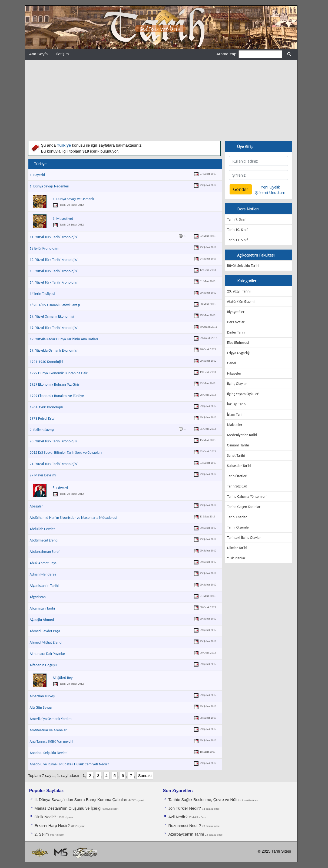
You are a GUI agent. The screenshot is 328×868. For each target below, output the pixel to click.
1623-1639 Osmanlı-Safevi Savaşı (55, 305)
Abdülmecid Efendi (44, 540)
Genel (232, 363)
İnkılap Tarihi (237, 404)
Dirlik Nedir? (45, 817)
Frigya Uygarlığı (239, 353)
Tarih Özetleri (237, 476)
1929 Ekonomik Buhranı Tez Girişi (55, 384)
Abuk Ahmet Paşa (43, 563)
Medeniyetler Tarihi (242, 435)
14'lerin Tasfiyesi (42, 294)
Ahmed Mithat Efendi (46, 642)
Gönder (241, 189)
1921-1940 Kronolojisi (47, 362)
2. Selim (42, 834)
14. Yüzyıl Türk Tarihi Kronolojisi (54, 282)
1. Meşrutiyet (63, 219)
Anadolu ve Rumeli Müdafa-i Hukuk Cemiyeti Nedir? (69, 764)
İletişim (63, 54)
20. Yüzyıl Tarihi (239, 291)
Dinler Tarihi (236, 332)
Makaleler (235, 425)
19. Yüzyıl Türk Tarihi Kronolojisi (54, 328)
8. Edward (60, 488)
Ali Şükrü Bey (63, 678)
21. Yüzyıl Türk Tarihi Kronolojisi (54, 464)
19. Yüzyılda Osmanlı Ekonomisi (54, 350)
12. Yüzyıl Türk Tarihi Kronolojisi (54, 260)
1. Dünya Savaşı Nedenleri (49, 186)
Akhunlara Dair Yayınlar (48, 654)
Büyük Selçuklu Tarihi (243, 266)
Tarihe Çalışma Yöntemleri (247, 497)
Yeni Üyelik (270, 187)
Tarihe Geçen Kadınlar (244, 507)
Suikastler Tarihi (239, 466)
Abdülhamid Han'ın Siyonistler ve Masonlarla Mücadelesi (73, 518)
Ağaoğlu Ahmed (42, 620)
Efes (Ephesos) (238, 343)
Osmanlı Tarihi (238, 445)
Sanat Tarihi (236, 455)
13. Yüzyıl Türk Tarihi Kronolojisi (54, 271)
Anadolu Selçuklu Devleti (49, 753)
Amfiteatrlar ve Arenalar (48, 730)
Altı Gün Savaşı (41, 707)
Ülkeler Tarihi (237, 548)
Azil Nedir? (178, 817)
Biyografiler (236, 312)
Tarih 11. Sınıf (237, 240)
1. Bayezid (37, 175)
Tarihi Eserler (237, 517)
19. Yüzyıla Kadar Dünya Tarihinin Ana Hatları (64, 339)
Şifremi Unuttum (270, 192)
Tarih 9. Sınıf (236, 219)
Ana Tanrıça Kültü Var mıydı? (52, 741)
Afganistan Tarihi (42, 608)
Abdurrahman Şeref (45, 552)
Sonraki (145, 776)
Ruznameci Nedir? (185, 826)
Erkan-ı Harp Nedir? (52, 826)
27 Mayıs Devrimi (43, 475)
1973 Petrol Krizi (42, 418)
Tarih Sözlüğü (237, 486)
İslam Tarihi (236, 414)
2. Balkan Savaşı (42, 430)
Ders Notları (236, 322)
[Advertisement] (161, 100)
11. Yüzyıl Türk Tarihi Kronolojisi (54, 237)
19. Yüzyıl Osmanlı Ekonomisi (52, 316)
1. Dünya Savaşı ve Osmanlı (73, 199)
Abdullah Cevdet (42, 529)
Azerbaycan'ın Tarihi (186, 834)
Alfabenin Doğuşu (43, 665)
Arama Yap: (227, 54)
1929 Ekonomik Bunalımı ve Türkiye (57, 396)
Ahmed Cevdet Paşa (45, 631)
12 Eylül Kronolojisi (44, 248)
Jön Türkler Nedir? (185, 808)
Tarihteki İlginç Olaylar (244, 538)
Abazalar (36, 506)
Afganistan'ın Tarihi (44, 586)
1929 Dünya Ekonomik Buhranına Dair (59, 373)
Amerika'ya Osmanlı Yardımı (51, 719)
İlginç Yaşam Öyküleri (243, 394)
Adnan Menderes (43, 574)
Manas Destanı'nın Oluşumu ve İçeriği (68, 808)
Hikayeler (234, 373)
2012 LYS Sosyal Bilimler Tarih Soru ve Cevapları (66, 452)
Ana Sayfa (39, 54)
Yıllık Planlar (236, 558)
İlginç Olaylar (237, 384)
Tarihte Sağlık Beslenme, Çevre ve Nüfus (205, 800)
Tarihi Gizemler (239, 527)
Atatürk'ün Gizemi (241, 302)
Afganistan (38, 597)
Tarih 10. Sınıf (237, 230)
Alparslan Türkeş (42, 696)
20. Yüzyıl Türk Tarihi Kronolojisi (54, 441)
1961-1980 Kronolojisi (47, 407)
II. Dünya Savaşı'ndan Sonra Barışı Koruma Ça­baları (81, 800)
